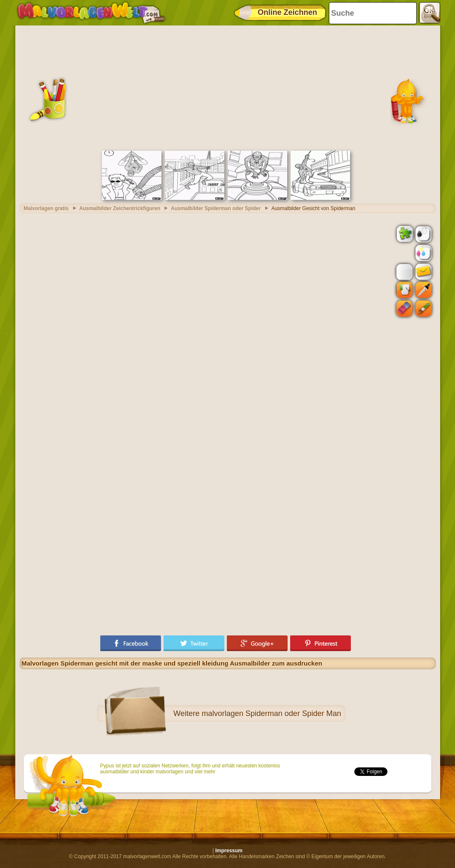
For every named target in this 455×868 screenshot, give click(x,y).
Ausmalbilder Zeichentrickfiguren (120, 208)
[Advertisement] (228, 87)
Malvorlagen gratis (46, 208)
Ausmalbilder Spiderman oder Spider (216, 208)
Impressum (229, 851)
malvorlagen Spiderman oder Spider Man (271, 714)
